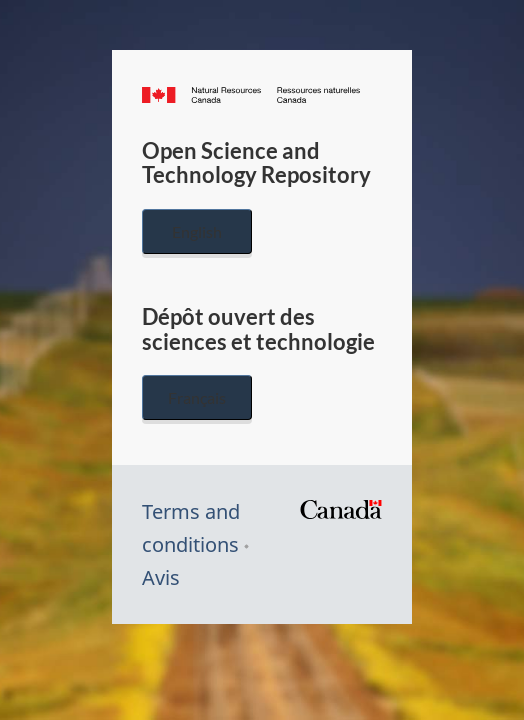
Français (197, 397)
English (197, 231)
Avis (161, 577)
